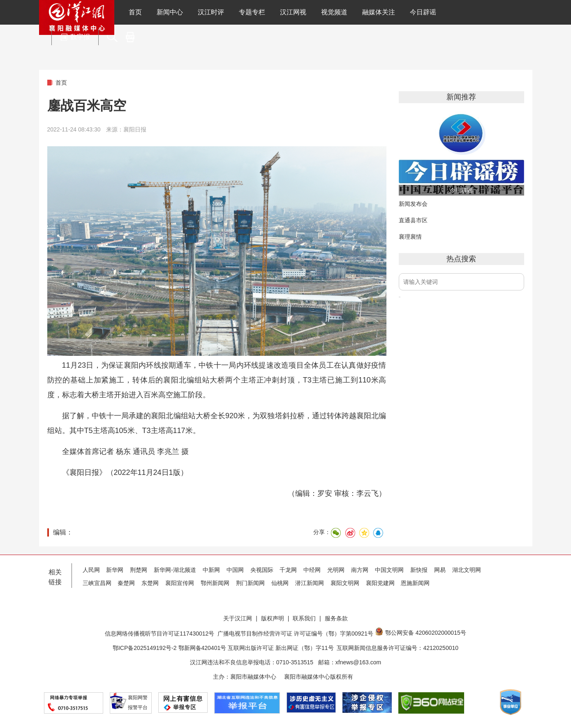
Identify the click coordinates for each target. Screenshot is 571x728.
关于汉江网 (238, 618)
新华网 (115, 570)
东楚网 (150, 583)
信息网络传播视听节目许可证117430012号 (160, 634)
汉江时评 (211, 12)
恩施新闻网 (415, 583)
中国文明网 (389, 570)
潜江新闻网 (310, 583)
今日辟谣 (423, 12)
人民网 (91, 570)
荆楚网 (139, 570)
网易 (440, 570)
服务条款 (336, 618)
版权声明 (273, 618)
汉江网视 (293, 12)
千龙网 (288, 570)
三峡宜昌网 (97, 583)
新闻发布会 (413, 204)
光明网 (336, 570)
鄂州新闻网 (215, 583)
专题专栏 (252, 12)
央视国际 (262, 570)
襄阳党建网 (380, 583)
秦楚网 (126, 583)
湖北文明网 (467, 570)
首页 (135, 12)
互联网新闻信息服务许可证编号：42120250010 (398, 648)
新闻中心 (170, 12)
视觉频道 (334, 12)
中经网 (312, 570)
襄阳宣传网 (180, 583)
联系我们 (304, 618)
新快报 (419, 570)
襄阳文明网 (345, 583)
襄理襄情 (410, 237)
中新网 (211, 570)
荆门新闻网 (250, 583)
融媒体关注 (379, 12)
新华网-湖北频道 (175, 570)
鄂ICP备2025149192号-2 (146, 648)
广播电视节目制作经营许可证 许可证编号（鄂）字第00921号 (295, 634)
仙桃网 (280, 583)
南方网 (360, 570)
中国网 (235, 570)
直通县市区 (413, 220)
